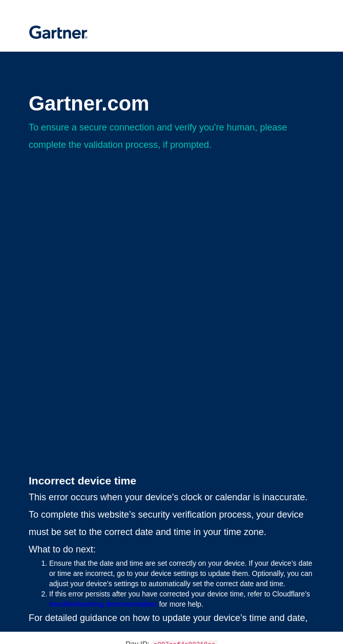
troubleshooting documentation (103, 604)
